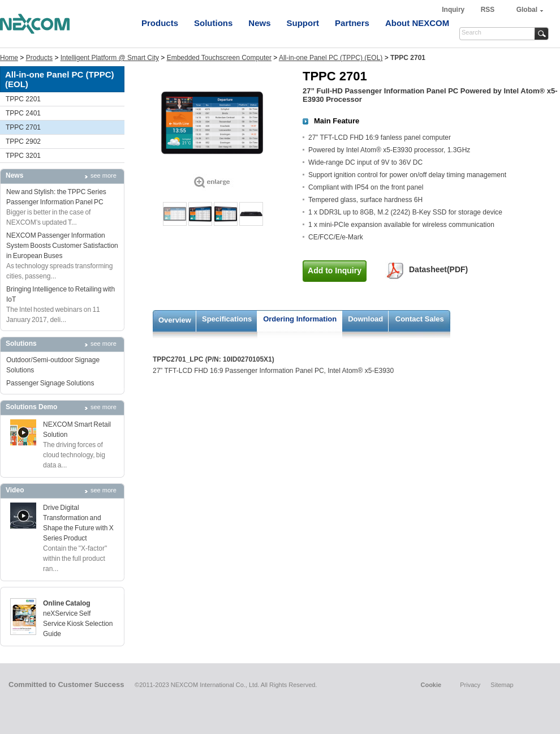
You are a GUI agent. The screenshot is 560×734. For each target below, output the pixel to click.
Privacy (470, 685)
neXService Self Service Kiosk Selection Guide (78, 624)
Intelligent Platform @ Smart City (110, 58)
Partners (352, 23)
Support (303, 23)
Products (160, 23)
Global (527, 10)
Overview (175, 320)
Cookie (431, 685)
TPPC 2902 (23, 141)
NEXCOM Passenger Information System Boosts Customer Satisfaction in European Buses (62, 246)
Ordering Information (300, 319)
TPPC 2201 (23, 99)
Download (365, 319)
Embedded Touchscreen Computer (219, 58)
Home (9, 58)
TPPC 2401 (23, 113)
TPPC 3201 (23, 156)
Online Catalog (67, 603)
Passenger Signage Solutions (50, 383)
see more (104, 175)
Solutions (213, 23)
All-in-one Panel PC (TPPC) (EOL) (331, 58)
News (259, 23)
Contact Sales (420, 319)
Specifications (227, 319)
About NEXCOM (417, 23)
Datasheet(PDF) (438, 269)
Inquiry (454, 10)
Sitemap (502, 685)
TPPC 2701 (23, 127)
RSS (488, 10)
